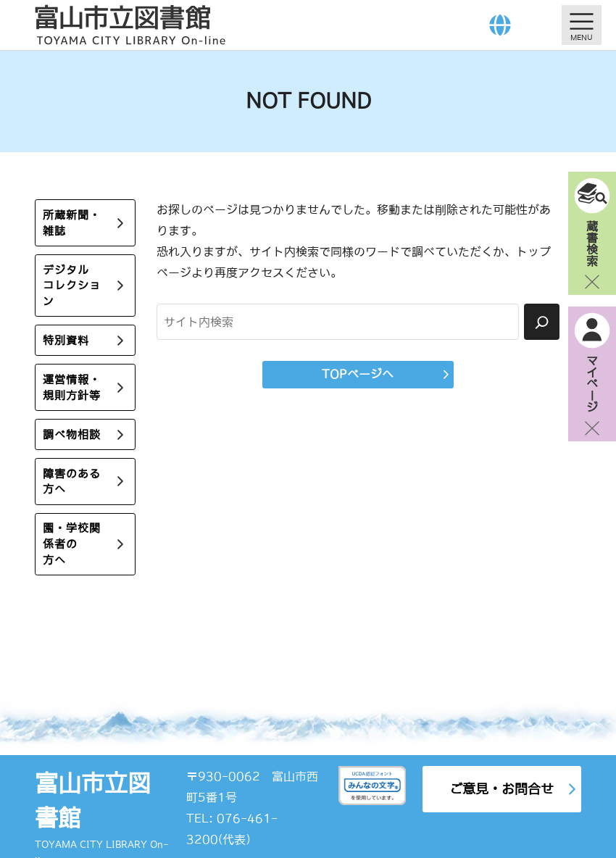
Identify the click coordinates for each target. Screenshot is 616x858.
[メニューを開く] (582, 25)
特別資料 (66, 340)
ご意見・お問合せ (501, 789)
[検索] (542, 322)
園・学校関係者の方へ (72, 544)
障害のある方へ (72, 482)
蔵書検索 (592, 243)
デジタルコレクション (72, 286)
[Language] (500, 25)
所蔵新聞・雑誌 (72, 223)
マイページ (592, 383)
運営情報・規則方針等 (72, 387)
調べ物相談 (72, 434)
